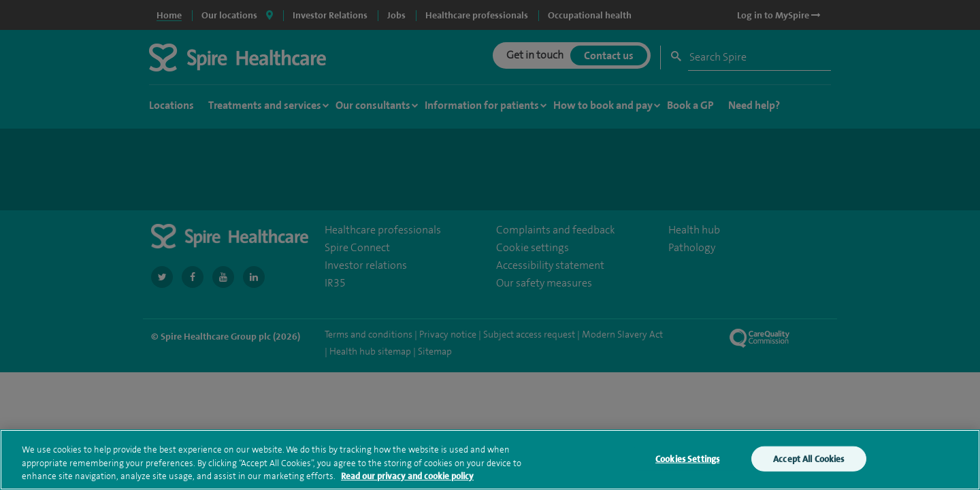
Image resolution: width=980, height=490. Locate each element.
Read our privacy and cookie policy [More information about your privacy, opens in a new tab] (407, 479)
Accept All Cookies (808, 461)
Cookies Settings (687, 461)
